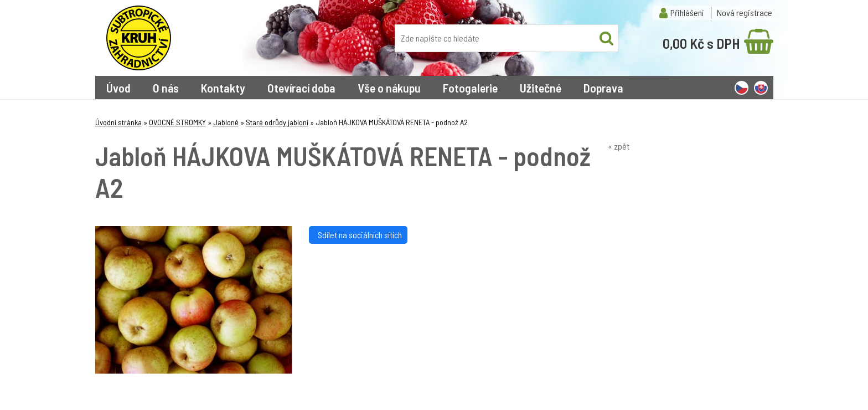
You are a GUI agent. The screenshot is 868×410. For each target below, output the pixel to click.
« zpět (619, 146)
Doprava (603, 88)
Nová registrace (745, 12)
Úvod (118, 88)
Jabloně (226, 122)
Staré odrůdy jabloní (277, 122)
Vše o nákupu (389, 88)
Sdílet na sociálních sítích (358, 235)
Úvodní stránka (118, 122)
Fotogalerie (470, 88)
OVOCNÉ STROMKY (177, 122)
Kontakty (223, 88)
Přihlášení (687, 12)
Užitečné (541, 88)
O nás (166, 88)
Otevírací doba (301, 88)
